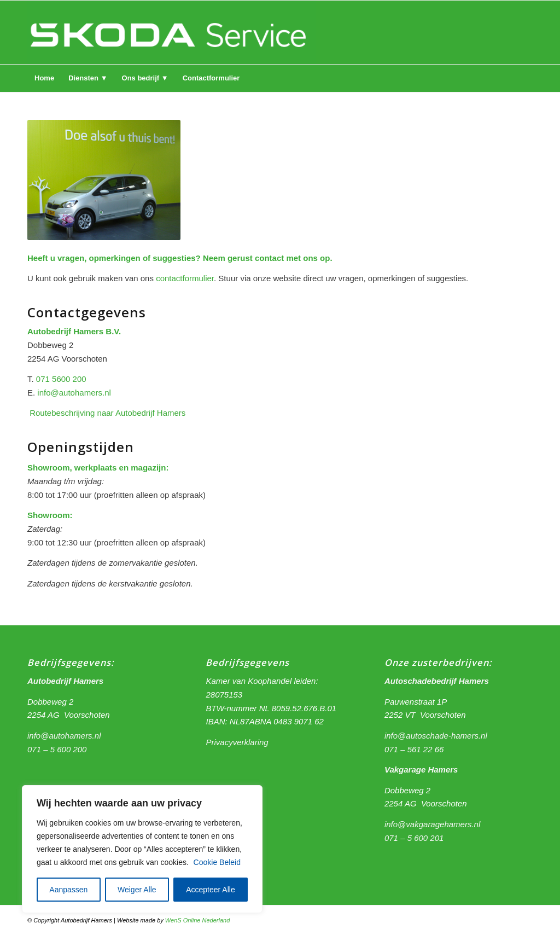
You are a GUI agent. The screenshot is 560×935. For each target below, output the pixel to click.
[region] (142, 849)
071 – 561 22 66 (414, 749)
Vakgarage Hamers (421, 770)
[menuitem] (44, 78)
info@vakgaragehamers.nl (432, 824)
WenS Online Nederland (197, 920)
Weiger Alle (137, 890)
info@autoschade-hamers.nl (436, 736)
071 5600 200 (61, 379)
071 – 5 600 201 (414, 838)
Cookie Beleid (217, 862)
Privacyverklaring (237, 742)
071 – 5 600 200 (57, 749)
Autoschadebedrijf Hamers (437, 681)
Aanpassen (68, 890)
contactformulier (185, 278)
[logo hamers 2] (172, 32)
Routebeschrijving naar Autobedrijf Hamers (107, 413)
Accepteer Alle (211, 890)
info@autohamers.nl (74, 393)
